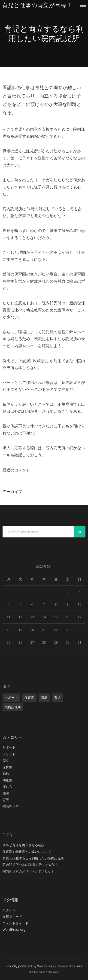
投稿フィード (12, 916)
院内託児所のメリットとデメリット (28, 871)
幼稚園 (7, 780)
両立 (6, 761)
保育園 (29, 698)
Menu (83, 5)
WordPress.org (14, 929)
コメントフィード (15, 923)
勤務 (6, 774)
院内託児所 (13, 707)
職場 (44, 698)
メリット (9, 754)
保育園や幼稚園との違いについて (27, 852)
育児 (57, 698)
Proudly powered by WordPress (30, 966)
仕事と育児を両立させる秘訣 (24, 845)
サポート (11, 698)
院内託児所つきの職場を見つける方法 (30, 865)
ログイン (9, 910)
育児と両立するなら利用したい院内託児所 (33, 858)
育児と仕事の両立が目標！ (37, 5)
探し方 (7, 787)
